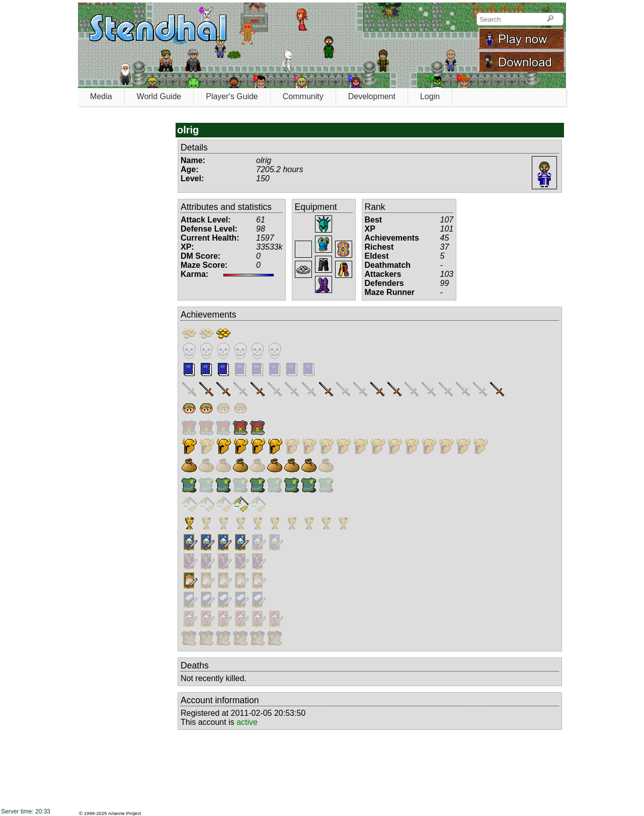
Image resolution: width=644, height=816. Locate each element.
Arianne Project (125, 813)
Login (430, 96)
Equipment (316, 207)
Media (101, 96)
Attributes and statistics (226, 207)
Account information (220, 700)
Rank (375, 207)
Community (303, 96)
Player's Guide (232, 96)
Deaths (195, 665)
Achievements (209, 315)
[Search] (550, 19)
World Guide (159, 96)
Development (372, 96)
